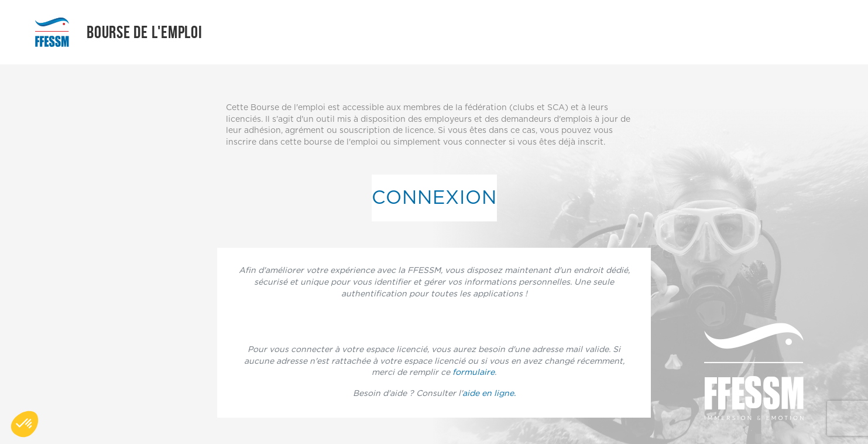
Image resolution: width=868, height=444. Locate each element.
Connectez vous (434, 321)
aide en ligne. (489, 394)
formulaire (474, 373)
